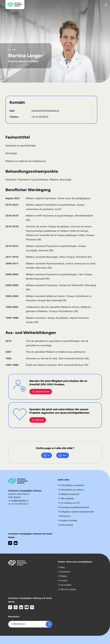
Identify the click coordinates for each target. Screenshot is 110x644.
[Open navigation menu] (106, 5)
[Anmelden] (49, 624)
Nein (63, 455)
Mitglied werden (41, 392)
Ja (47, 455)
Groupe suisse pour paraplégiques (75, 562)
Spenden (38, 420)
